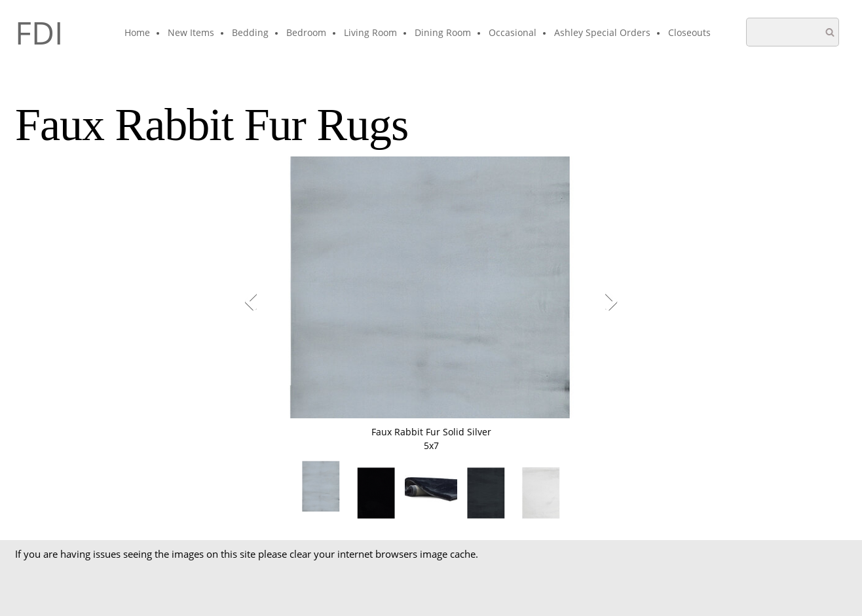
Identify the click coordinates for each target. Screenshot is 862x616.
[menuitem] (138, 33)
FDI (39, 33)
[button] (431, 304)
